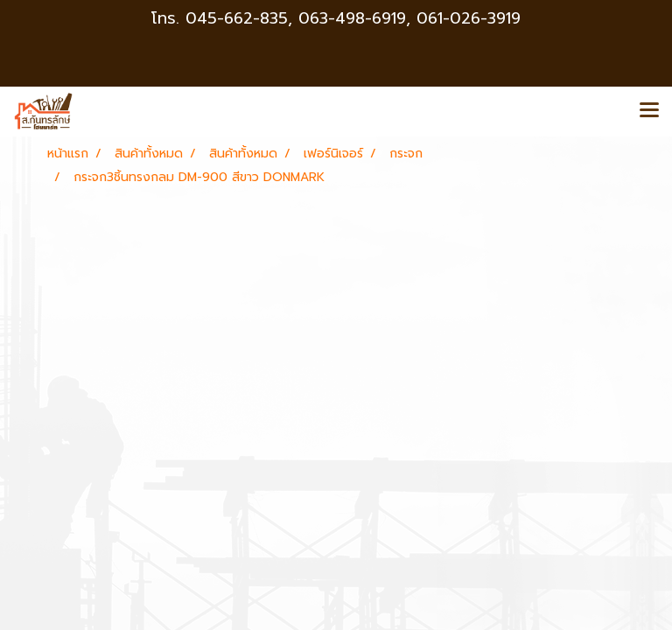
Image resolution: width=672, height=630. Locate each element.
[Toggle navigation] (649, 111)
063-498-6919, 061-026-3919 (409, 18)
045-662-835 (237, 18)
